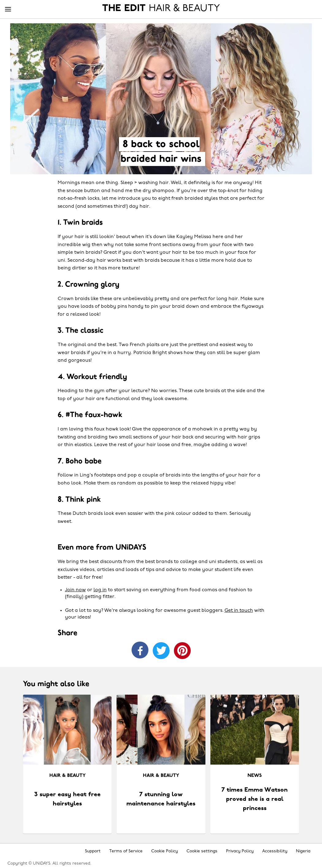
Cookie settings (202, 851)
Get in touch (239, 611)
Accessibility (275, 851)
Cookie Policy (165, 851)
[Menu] (8, 10)
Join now (75, 590)
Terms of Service (126, 851)
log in (100, 590)
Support (93, 851)
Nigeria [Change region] (303, 851)
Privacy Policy (240, 851)
